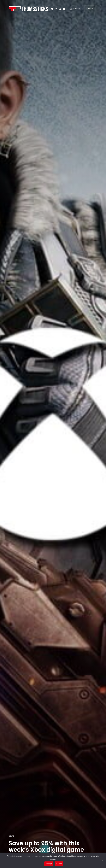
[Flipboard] (60, 9)
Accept (49, 864)
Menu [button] (91, 9)
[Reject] (102, 860)
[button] (75, 9)
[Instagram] (56, 9)
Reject (59, 864)
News (11, 836)
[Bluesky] (52, 9)
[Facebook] (64, 9)
